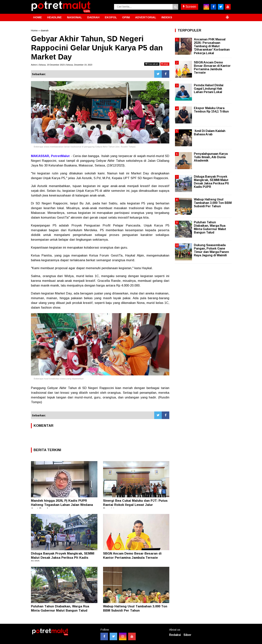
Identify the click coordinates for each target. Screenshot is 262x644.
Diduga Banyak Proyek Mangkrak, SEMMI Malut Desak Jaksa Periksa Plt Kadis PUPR (63, 558)
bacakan (152, 64)
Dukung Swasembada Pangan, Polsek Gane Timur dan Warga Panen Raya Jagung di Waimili (211, 250)
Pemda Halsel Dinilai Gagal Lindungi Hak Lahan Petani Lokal (209, 89)
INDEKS (167, 17)
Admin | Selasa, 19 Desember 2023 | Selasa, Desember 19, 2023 (62, 65)
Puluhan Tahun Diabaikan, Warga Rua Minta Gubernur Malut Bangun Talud (210, 227)
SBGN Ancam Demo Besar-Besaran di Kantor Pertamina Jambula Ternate (212, 68)
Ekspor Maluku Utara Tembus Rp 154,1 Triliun (211, 110)
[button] (227, 16)
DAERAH (93, 17)
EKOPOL (111, 17)
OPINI (126, 17)
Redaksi (175, 635)
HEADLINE (54, 17)
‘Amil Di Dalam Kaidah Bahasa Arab (210, 133)
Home (34, 30)
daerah (45, 30)
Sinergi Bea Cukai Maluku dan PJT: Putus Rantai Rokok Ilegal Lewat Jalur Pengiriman (135, 505)
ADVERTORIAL (146, 17)
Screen (190, 7)
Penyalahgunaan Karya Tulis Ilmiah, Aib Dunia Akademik (211, 157)
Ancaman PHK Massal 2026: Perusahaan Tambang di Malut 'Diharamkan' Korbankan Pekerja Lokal (212, 46)
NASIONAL (74, 17)
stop (165, 64)
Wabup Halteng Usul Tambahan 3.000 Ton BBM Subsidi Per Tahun (213, 203)
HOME (38, 17)
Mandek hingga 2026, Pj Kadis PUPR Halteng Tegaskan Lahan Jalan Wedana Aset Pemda (62, 505)
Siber (187, 635)
